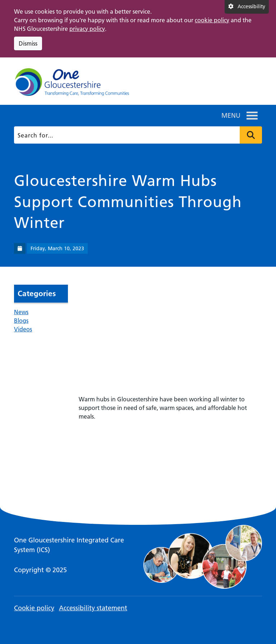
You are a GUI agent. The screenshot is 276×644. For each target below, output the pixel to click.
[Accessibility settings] (247, 7)
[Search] (137, 135)
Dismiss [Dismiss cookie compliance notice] (28, 43)
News (21, 312)
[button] (231, 116)
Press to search (251, 135)
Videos (23, 329)
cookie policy (212, 20)
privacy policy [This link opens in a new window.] (87, 29)
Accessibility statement (93, 608)
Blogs (21, 321)
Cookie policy (34, 608)
